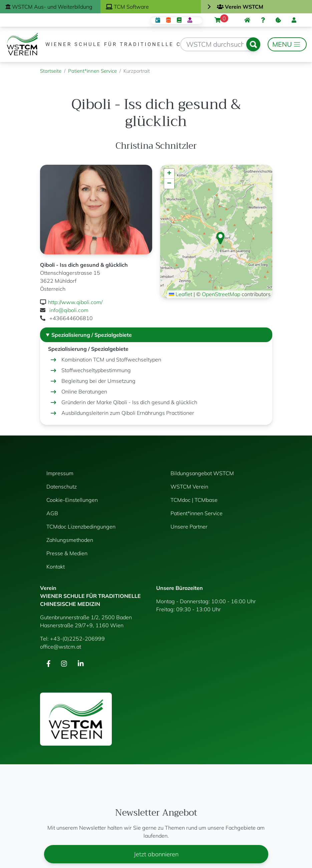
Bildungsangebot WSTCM (202, 473)
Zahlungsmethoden (70, 540)
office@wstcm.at (61, 647)
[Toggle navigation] (287, 44)
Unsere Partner (189, 527)
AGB (52, 513)
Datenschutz (62, 487)
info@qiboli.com (69, 310)
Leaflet (181, 294)
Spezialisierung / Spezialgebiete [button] (92, 335)
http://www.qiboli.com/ (75, 302)
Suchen (253, 44)
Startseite (51, 71)
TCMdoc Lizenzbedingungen (81, 527)
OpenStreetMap (221, 294)
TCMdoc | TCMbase (194, 500)
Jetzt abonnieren (156, 854)
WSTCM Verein (189, 487)
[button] (220, 238)
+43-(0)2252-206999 (77, 639)
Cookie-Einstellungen (72, 500)
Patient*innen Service (92, 71)
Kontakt (56, 567)
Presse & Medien (67, 553)
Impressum (60, 473)
